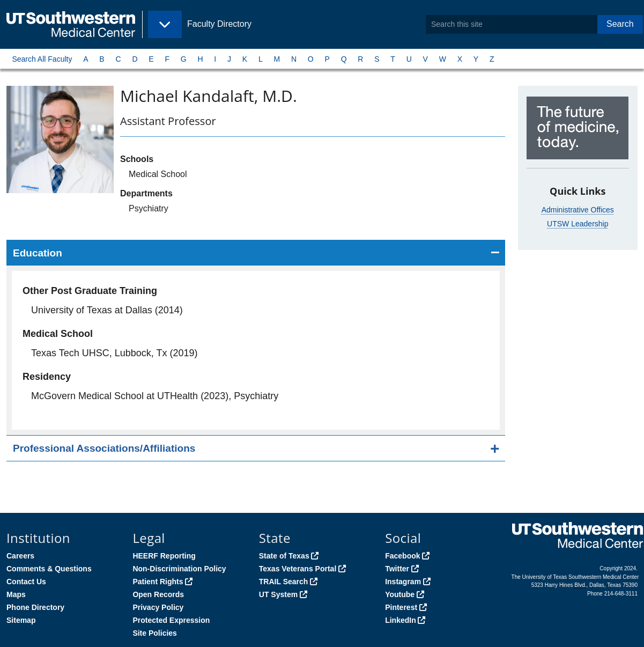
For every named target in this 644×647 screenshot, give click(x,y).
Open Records (158, 594)
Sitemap (21, 620)
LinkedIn (401, 620)
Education (38, 253)
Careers (20, 556)
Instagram (403, 582)
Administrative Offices (578, 210)
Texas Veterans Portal (298, 569)
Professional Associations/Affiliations (104, 448)
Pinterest (401, 607)
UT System (278, 594)
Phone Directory (35, 607)
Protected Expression (171, 620)
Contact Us (26, 582)
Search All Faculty (42, 59)
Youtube (400, 594)
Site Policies (154, 633)
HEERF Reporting (164, 556)
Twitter (397, 569)
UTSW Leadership (578, 224)
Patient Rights (158, 582)
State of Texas (284, 556)
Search (620, 24)
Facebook (402, 556)
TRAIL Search (284, 582)
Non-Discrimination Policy (179, 569)
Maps (16, 594)
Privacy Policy (158, 607)
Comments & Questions (49, 569)
